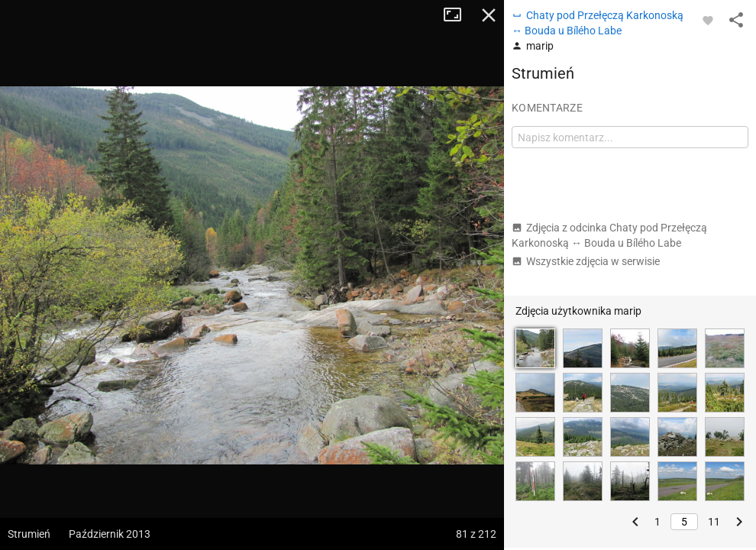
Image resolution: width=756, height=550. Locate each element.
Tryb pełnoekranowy (458, 15)
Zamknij (489, 15)
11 (714, 522)
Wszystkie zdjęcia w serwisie (586, 261)
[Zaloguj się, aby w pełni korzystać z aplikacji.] (708, 20)
